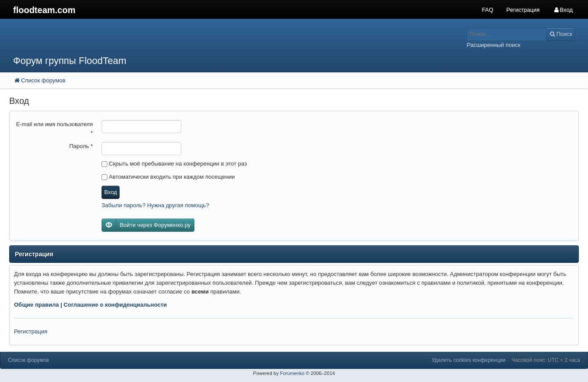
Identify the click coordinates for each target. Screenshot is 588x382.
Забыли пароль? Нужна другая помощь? (155, 205)
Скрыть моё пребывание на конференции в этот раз (174, 164)
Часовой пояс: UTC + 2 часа (546, 360)
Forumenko (292, 373)
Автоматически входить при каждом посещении (168, 177)
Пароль (81, 146)
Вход (111, 192)
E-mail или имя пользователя (55, 129)
